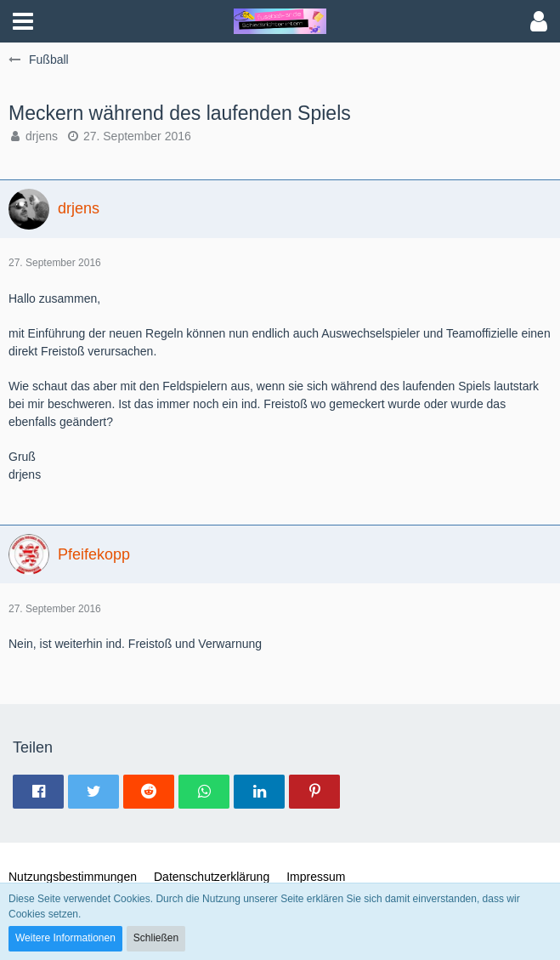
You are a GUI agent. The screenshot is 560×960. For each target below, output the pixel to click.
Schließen (156, 938)
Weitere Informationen (65, 938)
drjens (42, 136)
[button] (23, 21)
